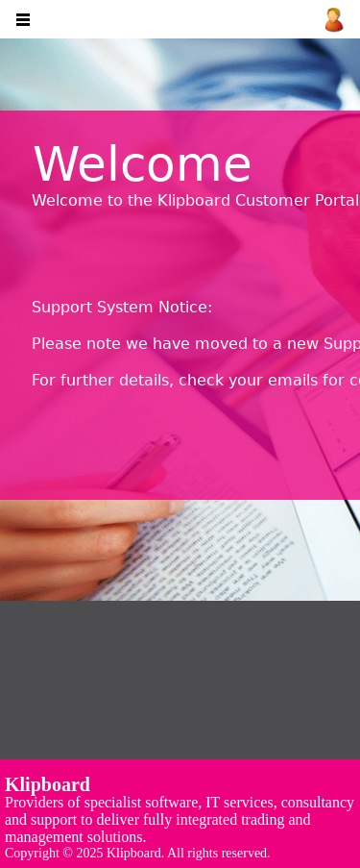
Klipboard (48, 784)
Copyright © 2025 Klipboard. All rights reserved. (138, 853)
